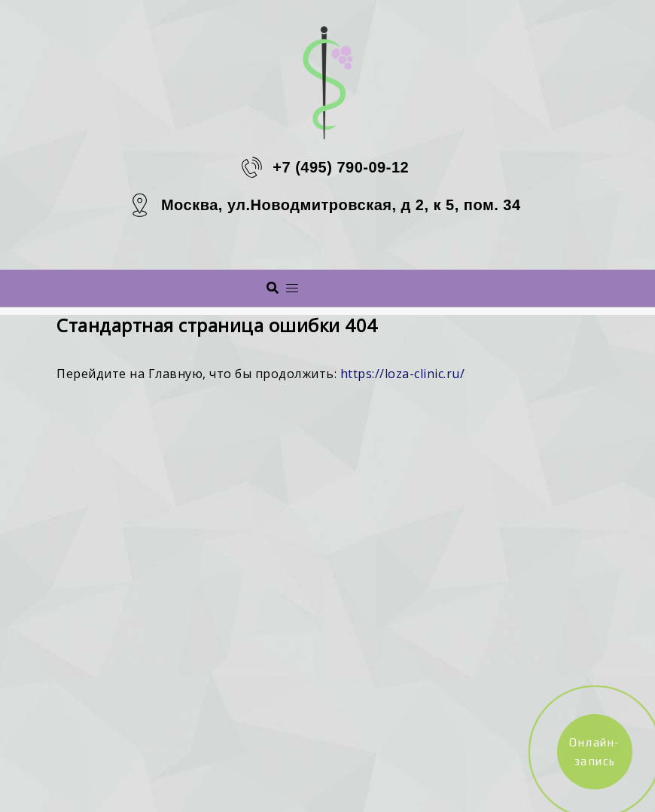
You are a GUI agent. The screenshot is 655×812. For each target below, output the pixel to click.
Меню (347, 287)
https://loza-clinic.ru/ (403, 374)
